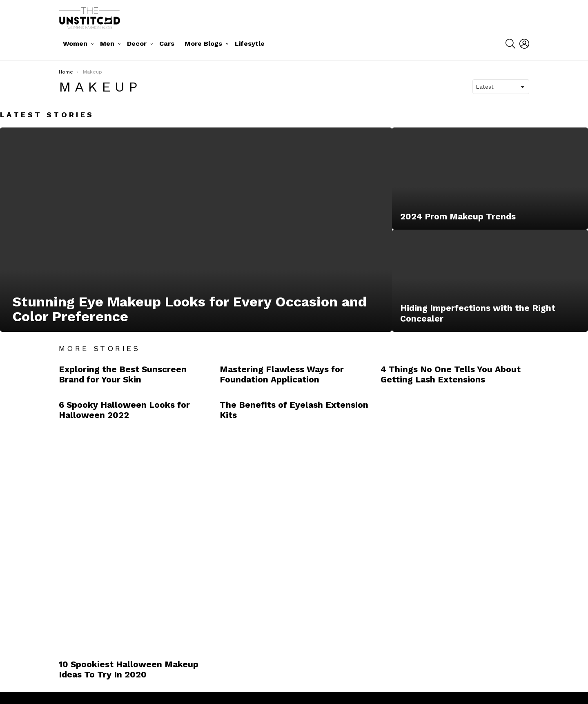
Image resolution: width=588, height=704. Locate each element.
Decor (137, 44)
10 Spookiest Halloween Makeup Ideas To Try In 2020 (129, 669)
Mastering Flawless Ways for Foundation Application (282, 374)
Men (107, 44)
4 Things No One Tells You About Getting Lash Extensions (451, 374)
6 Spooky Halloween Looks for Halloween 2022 (124, 410)
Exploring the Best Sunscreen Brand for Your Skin (123, 374)
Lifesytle (250, 44)
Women (75, 44)
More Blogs (203, 44)
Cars (167, 44)
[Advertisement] (442, 520)
